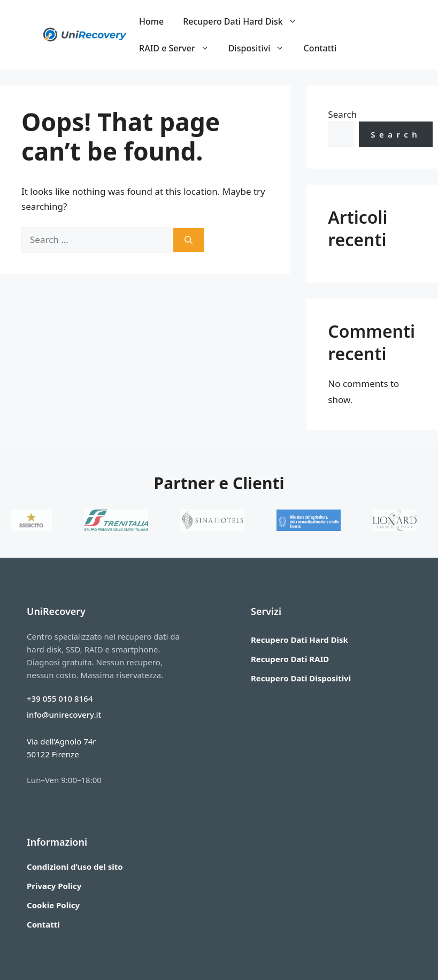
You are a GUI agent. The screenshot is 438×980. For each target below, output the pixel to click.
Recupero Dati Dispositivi (301, 678)
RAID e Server (179, 48)
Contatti (320, 48)
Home (151, 21)
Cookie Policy (53, 905)
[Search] (189, 240)
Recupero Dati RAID (290, 659)
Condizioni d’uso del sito (75, 867)
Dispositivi (261, 48)
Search (342, 114)
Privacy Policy (54, 886)
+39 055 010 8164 (60, 698)
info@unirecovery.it (64, 715)
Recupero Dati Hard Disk (245, 21)
